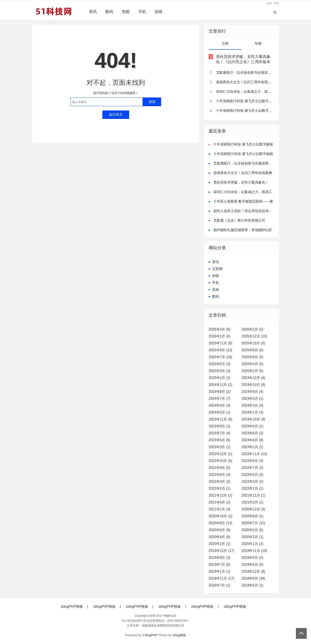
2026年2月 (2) (253, 329)
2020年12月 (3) (253, 509)
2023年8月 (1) (253, 426)
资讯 (93, 12)
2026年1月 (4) (220, 336)
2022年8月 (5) (220, 468)
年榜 (258, 44)
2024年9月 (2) (220, 392)
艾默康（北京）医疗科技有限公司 (239, 220)
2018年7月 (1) (220, 585)
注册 (269, 3)
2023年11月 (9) (220, 419)
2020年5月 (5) (253, 530)
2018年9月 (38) (253, 578)
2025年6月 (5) (253, 357)
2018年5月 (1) (253, 585)
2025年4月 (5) (253, 364)
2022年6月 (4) (220, 475)
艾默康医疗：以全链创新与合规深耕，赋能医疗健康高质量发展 (245, 73)
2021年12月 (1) (220, 495)
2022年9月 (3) (253, 461)
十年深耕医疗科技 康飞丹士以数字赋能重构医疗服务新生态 (245, 101)
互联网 (217, 269)
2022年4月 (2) (220, 482)
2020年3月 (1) (253, 537)
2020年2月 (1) (220, 544)
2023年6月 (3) (253, 433)
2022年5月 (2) (253, 475)
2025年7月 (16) (220, 357)
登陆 (276, 3)
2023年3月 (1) (220, 447)
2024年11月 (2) (220, 385)
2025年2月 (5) (253, 371)
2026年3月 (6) (220, 329)
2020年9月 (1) (253, 516)
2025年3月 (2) (220, 371)
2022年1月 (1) (253, 488)
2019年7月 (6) (220, 565)
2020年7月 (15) (253, 523)
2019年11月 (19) (254, 551)
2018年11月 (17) (221, 578)
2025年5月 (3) (220, 364)
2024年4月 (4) (220, 405)
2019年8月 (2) (253, 558)
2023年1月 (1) (253, 447)
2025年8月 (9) (253, 350)
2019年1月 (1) (220, 571)
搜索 (152, 102)
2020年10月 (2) (220, 516)
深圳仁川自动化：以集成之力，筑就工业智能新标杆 (245, 92)
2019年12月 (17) (221, 551)
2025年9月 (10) (220, 350)
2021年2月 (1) (253, 502)
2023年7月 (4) (220, 433)
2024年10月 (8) (253, 385)
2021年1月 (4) (220, 509)
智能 (126, 12)
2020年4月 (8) (220, 537)
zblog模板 (179, 635)
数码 (109, 12)
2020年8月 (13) (220, 523)
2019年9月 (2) (220, 558)
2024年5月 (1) (253, 399)
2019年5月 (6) (253, 565)
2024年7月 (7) (220, 399)
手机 (142, 12)
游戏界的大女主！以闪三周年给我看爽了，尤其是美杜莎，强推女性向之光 (245, 82)
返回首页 (116, 114)
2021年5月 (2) (220, 502)
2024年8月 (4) (253, 392)
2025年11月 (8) (220, 343)
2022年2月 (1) (220, 488)
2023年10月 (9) (253, 419)
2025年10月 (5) (253, 343)
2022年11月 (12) (254, 454)
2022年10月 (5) (220, 461)
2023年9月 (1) (220, 426)
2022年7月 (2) (253, 468)
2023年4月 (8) (253, 440)
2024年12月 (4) (253, 378)
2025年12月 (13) (254, 336)
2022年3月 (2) (253, 482)
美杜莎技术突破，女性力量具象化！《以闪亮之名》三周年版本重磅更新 (243, 62)
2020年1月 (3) (253, 544)
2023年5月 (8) (220, 440)
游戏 (159, 12)
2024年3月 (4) (253, 405)
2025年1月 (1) (220, 378)
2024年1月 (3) (253, 412)
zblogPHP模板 (72, 606)
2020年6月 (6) (220, 530)
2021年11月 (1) (253, 495)
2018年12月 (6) (253, 571)
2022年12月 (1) (220, 454)
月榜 (225, 44)
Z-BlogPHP (150, 635)
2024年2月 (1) (220, 412)
